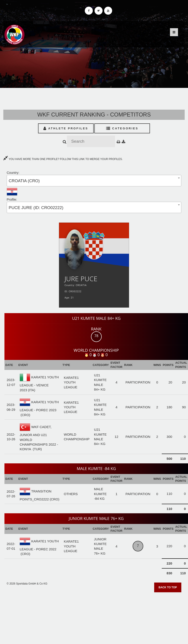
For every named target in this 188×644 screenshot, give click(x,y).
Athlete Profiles (66, 128)
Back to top (168, 587)
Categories (122, 128)
